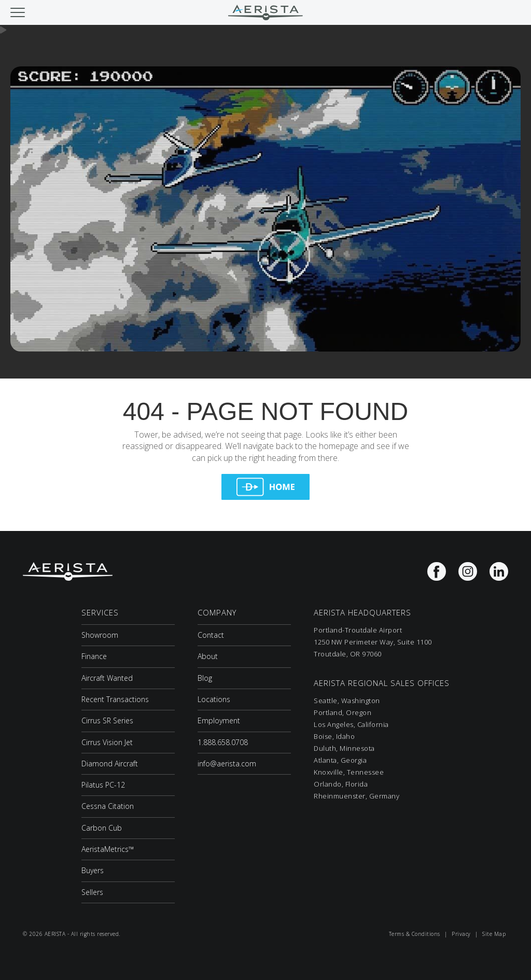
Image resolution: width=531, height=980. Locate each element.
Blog (205, 678)
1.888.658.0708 (223, 742)
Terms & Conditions (415, 934)
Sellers (92, 892)
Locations (214, 699)
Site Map (494, 934)
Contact (211, 635)
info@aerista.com (227, 764)
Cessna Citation (108, 806)
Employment (219, 720)
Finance (94, 656)
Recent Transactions (115, 699)
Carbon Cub (102, 828)
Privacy (461, 934)
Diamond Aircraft (110, 764)
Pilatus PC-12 (103, 785)
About (208, 656)
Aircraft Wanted (107, 678)
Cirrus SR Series (107, 720)
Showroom (100, 635)
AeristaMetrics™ (108, 849)
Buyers (93, 870)
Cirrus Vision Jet (107, 742)
